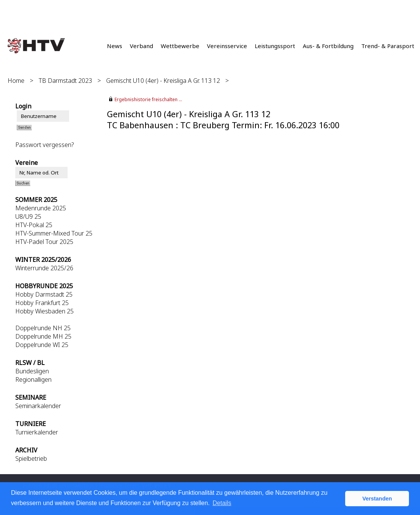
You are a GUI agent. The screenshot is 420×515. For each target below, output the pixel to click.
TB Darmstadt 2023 (65, 81)
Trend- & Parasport (388, 46)
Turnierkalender (37, 432)
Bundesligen (32, 371)
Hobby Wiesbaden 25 (44, 311)
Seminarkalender (38, 406)
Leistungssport (275, 46)
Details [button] (222, 503)
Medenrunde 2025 (41, 208)
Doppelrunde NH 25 (43, 328)
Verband (141, 46)
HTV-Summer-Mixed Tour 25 (54, 233)
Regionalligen (33, 379)
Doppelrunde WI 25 (42, 345)
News (115, 46)
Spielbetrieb (31, 458)
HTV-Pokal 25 (34, 225)
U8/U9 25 (28, 216)
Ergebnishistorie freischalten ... (148, 99)
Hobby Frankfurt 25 (42, 303)
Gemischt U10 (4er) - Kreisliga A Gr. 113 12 (163, 81)
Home (16, 81)
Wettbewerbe (180, 46)
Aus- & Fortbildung (328, 46)
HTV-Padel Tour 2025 (44, 242)
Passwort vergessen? (44, 145)
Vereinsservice (227, 46)
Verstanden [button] (377, 499)
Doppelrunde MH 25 (43, 336)
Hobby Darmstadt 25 (44, 294)
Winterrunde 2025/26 (44, 268)
